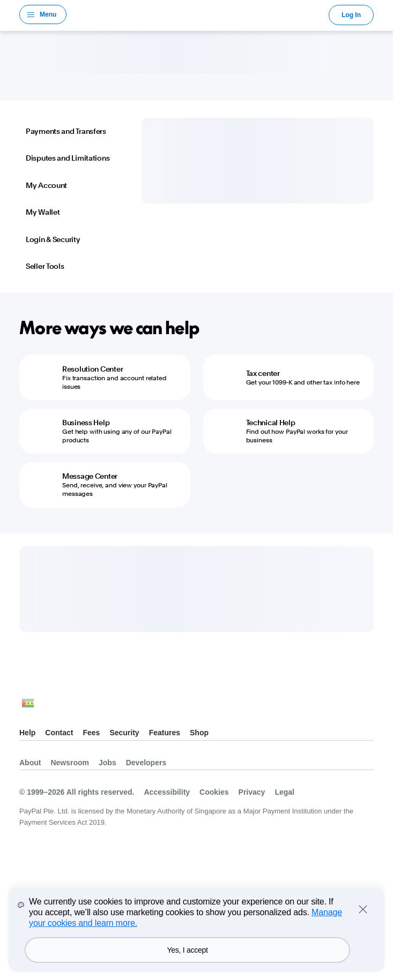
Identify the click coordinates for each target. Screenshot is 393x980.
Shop (199, 733)
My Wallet (43, 212)
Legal (284, 792)
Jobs (107, 763)
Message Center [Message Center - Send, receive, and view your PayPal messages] (90, 476)
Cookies (214, 792)
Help (27, 733)
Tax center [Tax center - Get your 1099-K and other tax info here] (263, 373)
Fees (91, 733)
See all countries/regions (28, 706)
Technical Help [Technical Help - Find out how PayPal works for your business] (271, 423)
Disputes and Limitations (68, 158)
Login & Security (53, 239)
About (30, 763)
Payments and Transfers (66, 131)
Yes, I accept (188, 950)
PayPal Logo (198, 14)
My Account (46, 185)
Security (124, 733)
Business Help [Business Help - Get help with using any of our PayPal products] (86, 423)
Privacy (252, 792)
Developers (146, 763)
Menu (48, 14)
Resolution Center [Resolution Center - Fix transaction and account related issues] (92, 369)
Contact (59, 733)
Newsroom (70, 763)
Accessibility (167, 792)
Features (165, 733)
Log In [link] (351, 15)
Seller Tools (45, 266)
